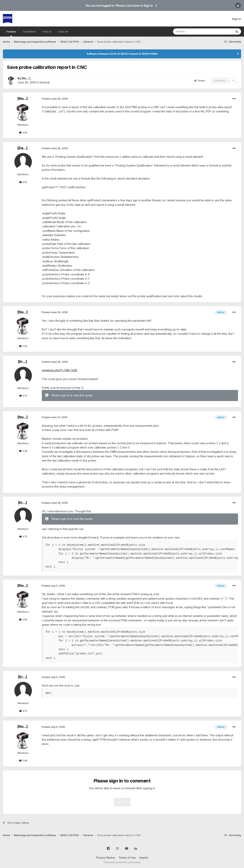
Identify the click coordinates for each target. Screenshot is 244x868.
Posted (55, 99)
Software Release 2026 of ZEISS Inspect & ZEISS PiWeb (122, 54)
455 (23, 182)
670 (23, 396)
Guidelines (29, 32)
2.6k (23, 132)
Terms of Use (127, 858)
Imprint (144, 858)
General (44, 82)
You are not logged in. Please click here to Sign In (119, 6)
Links (63, 32)
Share (200, 81)
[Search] (193, 32)
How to (47, 32)
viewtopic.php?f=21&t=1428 (59, 370)
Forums (11, 33)
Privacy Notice (106, 858)
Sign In (237, 19)
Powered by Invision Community (122, 862)
